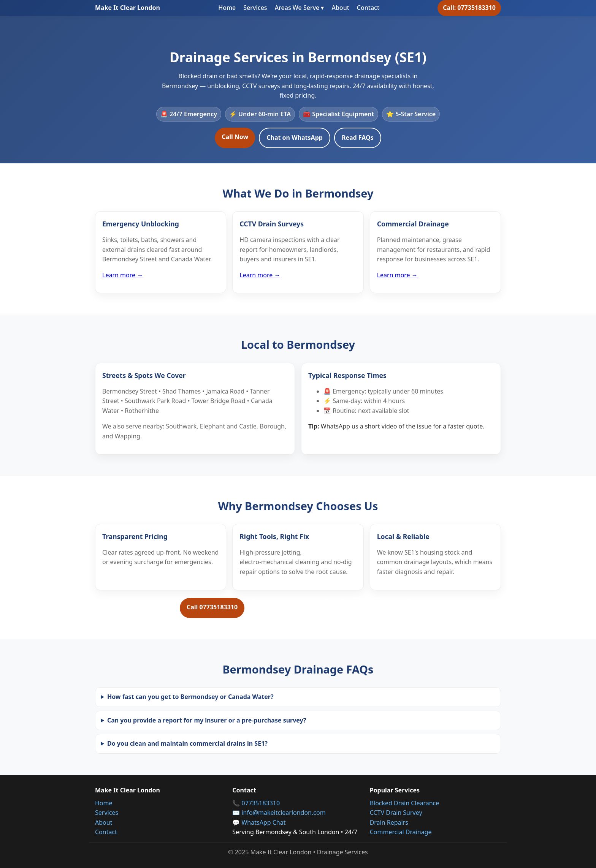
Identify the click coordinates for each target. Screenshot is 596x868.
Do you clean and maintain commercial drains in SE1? (187, 743)
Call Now (235, 137)
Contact (368, 8)
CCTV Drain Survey (396, 813)
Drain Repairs (389, 822)
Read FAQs (358, 138)
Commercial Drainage (401, 832)
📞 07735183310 (256, 803)
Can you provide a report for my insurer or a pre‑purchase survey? (207, 720)
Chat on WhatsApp (295, 138)
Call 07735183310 (212, 607)
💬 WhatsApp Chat (259, 822)
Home (227, 8)
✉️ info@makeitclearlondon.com (279, 813)
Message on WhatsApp (290, 608)
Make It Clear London (128, 8)
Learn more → (123, 275)
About (340, 8)
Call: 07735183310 (469, 8)
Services (255, 8)
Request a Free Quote (376, 608)
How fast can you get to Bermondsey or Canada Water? (190, 697)
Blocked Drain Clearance (405, 803)
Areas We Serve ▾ (300, 8)
